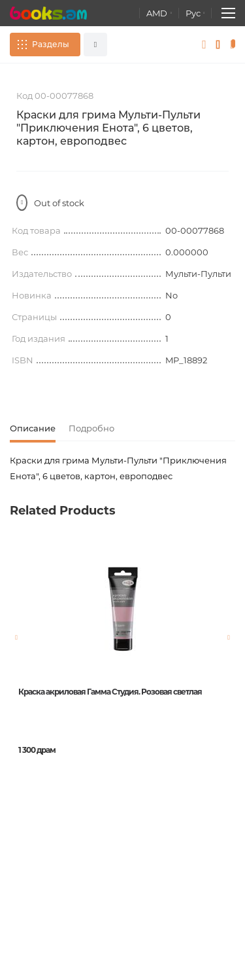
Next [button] (229, 638)
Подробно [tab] (91, 428)
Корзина (235, 45)
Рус (193, 13)
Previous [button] (16, 638)
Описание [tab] (33, 428)
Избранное (219, 45)
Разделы (51, 44)
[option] (122, 673)
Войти (204, 45)
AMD (157, 13)
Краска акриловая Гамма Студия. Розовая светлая (110, 692)
